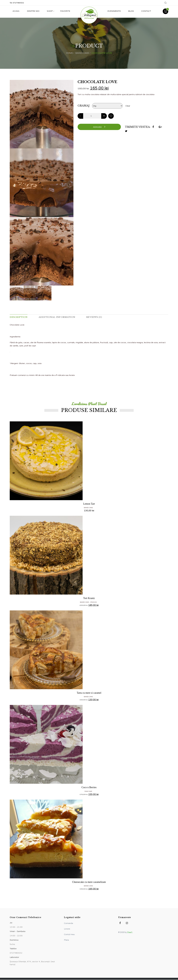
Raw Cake (88, 792)
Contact (146, 11)
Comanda (68, 924)
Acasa (16, 11)
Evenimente (112, 11)
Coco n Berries (89, 788)
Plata (66, 940)
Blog (130, 11)
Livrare (67, 929)
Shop (51, 11)
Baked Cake (82, 53)
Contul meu (69, 935)
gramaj (84, 106)
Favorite (67, 11)
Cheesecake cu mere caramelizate (89, 882)
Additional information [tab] (60, 317)
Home (69, 53)
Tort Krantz (89, 598)
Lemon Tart (89, 504)
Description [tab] (19, 317)
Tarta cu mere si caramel (89, 693)
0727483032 (18, 3)
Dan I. (130, 933)
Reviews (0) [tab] (99, 317)
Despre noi (34, 11)
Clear (128, 106)
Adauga (99, 127)
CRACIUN (93, 602)
